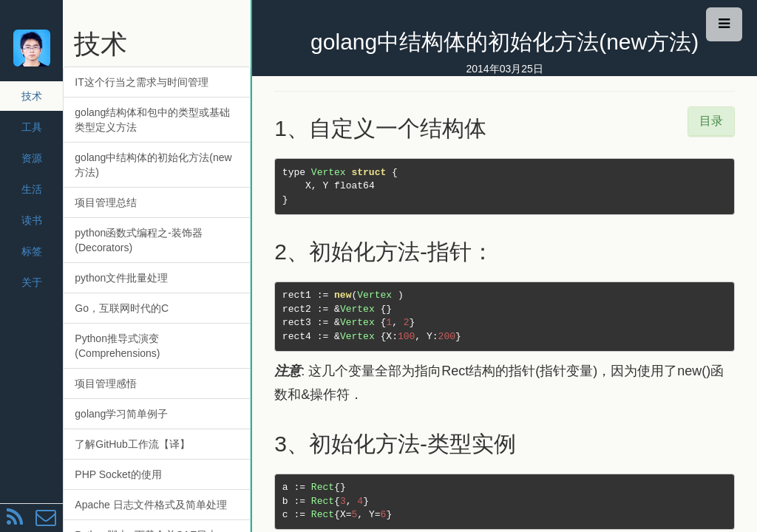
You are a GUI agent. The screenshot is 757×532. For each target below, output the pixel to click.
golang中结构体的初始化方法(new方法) (153, 165)
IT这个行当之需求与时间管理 (141, 82)
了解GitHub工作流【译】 (132, 444)
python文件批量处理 (121, 278)
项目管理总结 (106, 202)
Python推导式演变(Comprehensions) (117, 346)
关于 (32, 282)
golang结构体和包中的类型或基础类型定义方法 (152, 120)
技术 (32, 96)
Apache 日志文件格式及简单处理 (150, 505)
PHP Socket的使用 (118, 474)
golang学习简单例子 (121, 414)
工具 (32, 127)
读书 (32, 220)
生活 (32, 189)
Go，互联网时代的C (122, 308)
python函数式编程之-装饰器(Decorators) (139, 240)
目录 (711, 121)
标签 (32, 251)
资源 (32, 158)
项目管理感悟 (106, 383)
